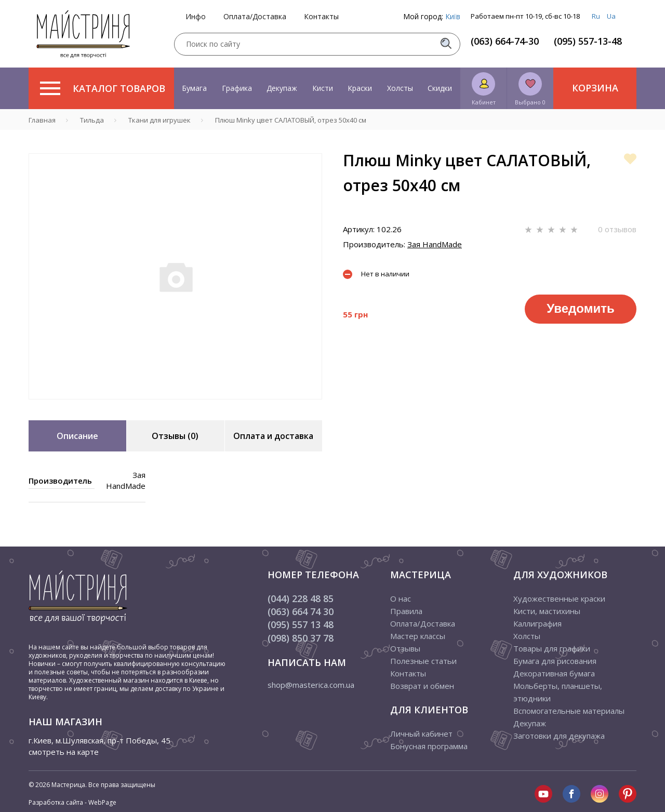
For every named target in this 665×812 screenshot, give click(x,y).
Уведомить (580, 308)
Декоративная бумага (554, 673)
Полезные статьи (423, 661)
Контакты (321, 17)
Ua (611, 16)
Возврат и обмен (422, 686)
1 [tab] (176, 407)
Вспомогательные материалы (569, 711)
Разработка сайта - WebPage (72, 802)
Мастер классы (418, 636)
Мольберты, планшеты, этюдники (558, 692)
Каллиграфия (537, 623)
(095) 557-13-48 (588, 41)
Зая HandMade (435, 244)
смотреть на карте (64, 752)
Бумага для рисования (555, 661)
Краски (360, 88)
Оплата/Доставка (255, 17)
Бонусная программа (429, 746)
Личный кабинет (421, 734)
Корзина (595, 88)
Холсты (400, 88)
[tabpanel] (175, 276)
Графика (237, 88)
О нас (401, 598)
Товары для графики (552, 648)
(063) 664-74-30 (505, 41)
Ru (596, 16)
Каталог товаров (103, 88)
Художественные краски (559, 598)
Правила (406, 611)
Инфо (196, 17)
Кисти (323, 88)
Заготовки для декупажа (559, 736)
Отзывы (405, 648)
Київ (453, 16)
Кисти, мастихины (547, 611)
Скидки (440, 88)
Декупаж (282, 88)
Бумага (194, 88)
